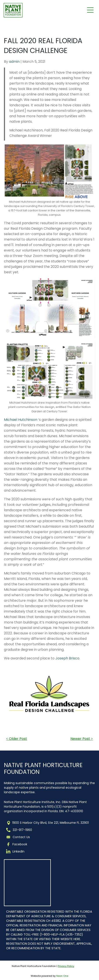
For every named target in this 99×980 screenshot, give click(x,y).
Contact (19, 837)
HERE (77, 939)
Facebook (20, 844)
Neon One (62, 976)
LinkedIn (18, 851)
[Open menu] (90, 10)
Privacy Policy (66, 966)
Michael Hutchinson (21, 420)
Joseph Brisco (67, 658)
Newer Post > (82, 739)
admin (14, 62)
